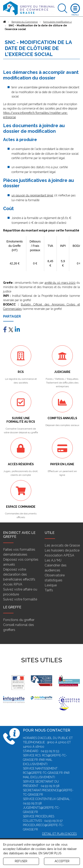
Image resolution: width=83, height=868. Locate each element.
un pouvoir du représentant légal (32, 195)
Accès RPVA (13, 584)
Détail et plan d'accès (59, 834)
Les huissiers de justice (62, 550)
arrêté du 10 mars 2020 (60, 283)
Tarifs (49, 590)
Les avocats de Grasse (62, 545)
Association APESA (59, 555)
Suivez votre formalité (20, 599)
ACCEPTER (62, 861)
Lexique (51, 585)
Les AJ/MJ (53, 560)
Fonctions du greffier (19, 620)
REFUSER (21, 861)
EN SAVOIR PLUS (50, 853)
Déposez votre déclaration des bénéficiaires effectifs (19, 574)
